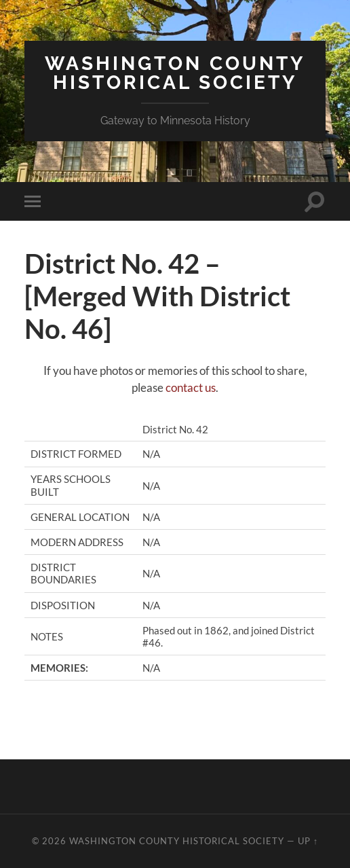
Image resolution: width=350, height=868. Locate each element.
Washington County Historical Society (175, 73)
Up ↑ (308, 841)
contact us (191, 387)
